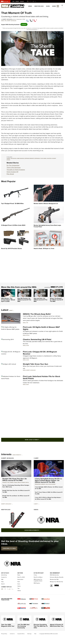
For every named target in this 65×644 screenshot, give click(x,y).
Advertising (4, 575)
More (11, 310)
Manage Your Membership (56, 582)
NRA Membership (54, 575)
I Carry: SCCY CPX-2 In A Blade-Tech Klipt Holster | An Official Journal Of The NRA (48, 498)
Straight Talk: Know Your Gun (36, 364)
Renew (17, 1)
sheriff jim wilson (11, 158)
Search (3, 584)
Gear (27, 384)
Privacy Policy (4, 634)
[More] (13, 310)
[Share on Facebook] (28, 20)
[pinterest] (35, 20)
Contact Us (4, 577)
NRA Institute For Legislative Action (38, 580)
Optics (28, 335)
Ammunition (20, 579)
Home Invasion (20, 158)
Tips (5, 21)
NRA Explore (37, 583)
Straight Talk (6, 482)
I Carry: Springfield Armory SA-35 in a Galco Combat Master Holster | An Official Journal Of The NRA (48, 480)
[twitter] (32, 20)
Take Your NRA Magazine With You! (8, 625)
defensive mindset (29, 158)
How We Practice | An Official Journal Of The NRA (24, 300)
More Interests (16, 455)
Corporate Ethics (21, 634)
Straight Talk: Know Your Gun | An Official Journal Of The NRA (15, 479)
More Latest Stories (39, 440)
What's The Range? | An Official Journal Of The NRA (56, 300)
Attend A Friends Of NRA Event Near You (57, 625)
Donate (22, 1)
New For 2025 (39, 6)
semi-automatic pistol (23, 482)
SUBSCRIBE (9, 548)
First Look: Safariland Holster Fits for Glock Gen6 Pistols (42, 377)
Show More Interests (41, 530)
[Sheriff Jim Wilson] (12, 504)
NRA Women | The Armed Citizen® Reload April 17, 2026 (8, 300)
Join (13, 1)
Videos (36, 510)
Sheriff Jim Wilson (12, 21)
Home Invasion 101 (12, 172)
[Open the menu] (58, 6)
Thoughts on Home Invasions (16, 170)
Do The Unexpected (13, 165)
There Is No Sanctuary (14, 167)
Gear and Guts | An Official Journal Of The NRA (41, 300)
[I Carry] (38, 504)
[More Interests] (21, 455)
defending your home (40, 158)
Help (2, 582)
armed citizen (13, 482)
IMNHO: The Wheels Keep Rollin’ (37, 314)
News (30, 6)
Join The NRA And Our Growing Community (23, 626)
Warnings (29, 634)
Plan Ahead (10, 174)
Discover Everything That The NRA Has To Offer (41, 626)
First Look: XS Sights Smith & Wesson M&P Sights (41, 328)
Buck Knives (52, 484)
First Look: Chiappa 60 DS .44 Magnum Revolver (40, 353)
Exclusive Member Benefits (57, 577)
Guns (48, 6)
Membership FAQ (54, 579)
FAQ (2, 579)
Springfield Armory (40, 484)
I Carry (36, 458)
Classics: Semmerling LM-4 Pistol (37, 339)
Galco (47, 484)
